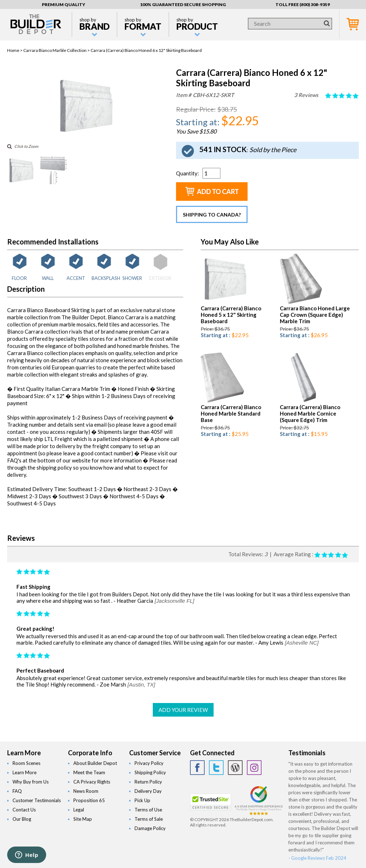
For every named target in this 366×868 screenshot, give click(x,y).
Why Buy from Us (31, 782)
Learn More (25, 772)
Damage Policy (150, 828)
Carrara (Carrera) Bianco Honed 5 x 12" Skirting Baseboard (231, 315)
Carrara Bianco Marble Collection (55, 50)
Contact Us (24, 810)
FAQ (17, 791)
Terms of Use (148, 810)
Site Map (83, 819)
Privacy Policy (149, 763)
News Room (86, 791)
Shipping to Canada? (212, 215)
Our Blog (22, 819)
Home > (15, 50)
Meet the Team (89, 772)
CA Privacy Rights (92, 782)
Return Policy (148, 782)
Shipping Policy (150, 772)
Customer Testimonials (37, 800)
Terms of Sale (149, 819)
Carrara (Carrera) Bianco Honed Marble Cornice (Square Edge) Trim (310, 413)
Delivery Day (148, 791)
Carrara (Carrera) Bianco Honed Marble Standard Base (231, 413)
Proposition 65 (89, 800)
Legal (79, 810)
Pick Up (142, 800)
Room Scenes (26, 763)
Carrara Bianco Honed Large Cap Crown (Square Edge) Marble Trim (315, 315)
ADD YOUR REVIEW (183, 710)
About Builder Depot (95, 763)
